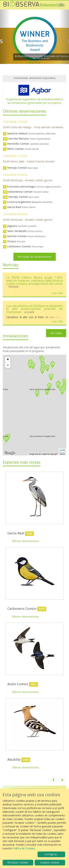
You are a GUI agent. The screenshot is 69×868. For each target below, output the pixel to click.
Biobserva (34, 5)
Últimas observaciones (25, 541)
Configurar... (51, 854)
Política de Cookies (24, 848)
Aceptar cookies (50, 862)
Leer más (57, 293)
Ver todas (56, 333)
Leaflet (62, 450)
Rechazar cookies (18, 862)
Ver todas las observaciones (35, 257)
